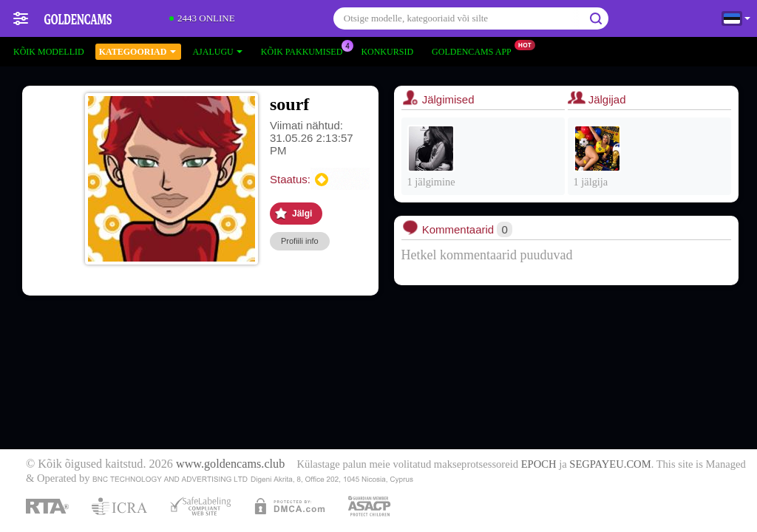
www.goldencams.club (230, 464)
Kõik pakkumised (306, 50)
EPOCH (539, 464)
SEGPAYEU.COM (610, 464)
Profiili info (300, 241)
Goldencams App (475, 50)
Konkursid (387, 52)
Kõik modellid (49, 52)
